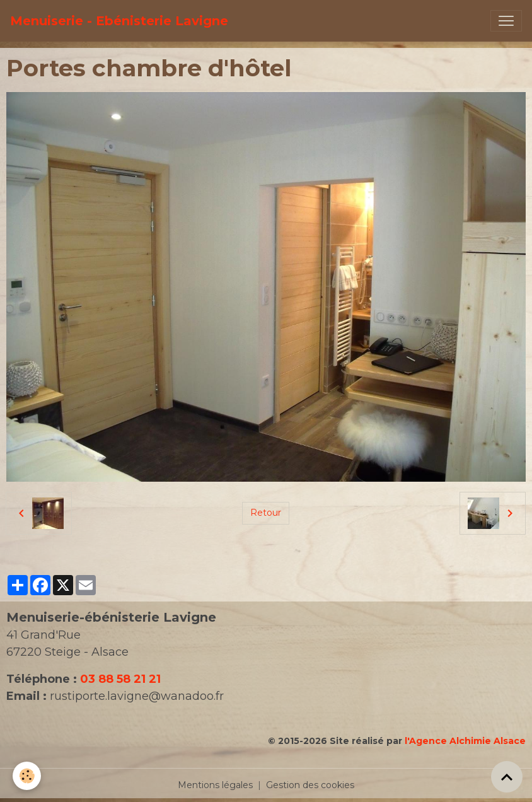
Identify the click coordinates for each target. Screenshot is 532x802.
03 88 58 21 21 (120, 679)
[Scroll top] (507, 777)
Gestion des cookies (310, 785)
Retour (266, 513)
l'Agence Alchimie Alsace (465, 741)
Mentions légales (215, 785)
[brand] (119, 21)
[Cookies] (27, 776)
